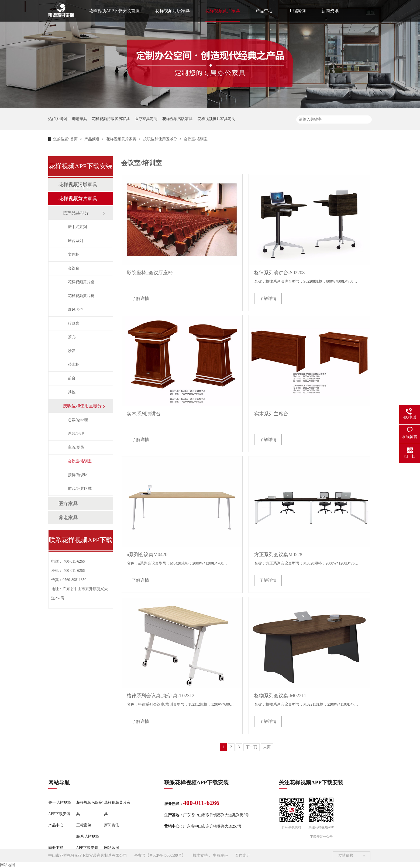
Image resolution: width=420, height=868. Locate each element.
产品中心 (264, 11)
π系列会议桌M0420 (147, 555)
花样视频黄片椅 (81, 296)
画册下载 (56, 848)
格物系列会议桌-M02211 (280, 696)
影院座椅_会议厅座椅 (150, 273)
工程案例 (297, 11)
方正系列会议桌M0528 (278, 555)
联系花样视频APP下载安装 (88, 842)
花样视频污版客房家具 (111, 119)
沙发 (72, 351)
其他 (72, 392)
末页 (267, 747)
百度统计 (243, 855)
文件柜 (74, 254)
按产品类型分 (76, 213)
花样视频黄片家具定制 (216, 119)
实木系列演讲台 (144, 414)
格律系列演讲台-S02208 (279, 273)
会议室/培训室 (196, 139)
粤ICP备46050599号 (166, 855)
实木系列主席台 (271, 414)
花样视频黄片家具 (223, 11)
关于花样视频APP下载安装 (60, 808)
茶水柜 (74, 365)
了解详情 (140, 298)
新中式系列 (77, 227)
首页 (74, 139)
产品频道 (92, 139)
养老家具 (80, 119)
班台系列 (75, 241)
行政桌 (74, 323)
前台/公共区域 (80, 489)
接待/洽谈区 (78, 475)
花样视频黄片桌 (81, 282)
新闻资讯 (330, 11)
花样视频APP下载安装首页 (114, 11)
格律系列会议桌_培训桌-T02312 (161, 696)
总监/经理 (76, 434)
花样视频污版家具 (173, 11)
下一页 (252, 747)
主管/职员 (76, 447)
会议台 (74, 268)
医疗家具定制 (146, 119)
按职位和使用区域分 (161, 139)
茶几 (72, 337)
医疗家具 (68, 504)
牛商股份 (220, 855)
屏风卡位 (75, 310)
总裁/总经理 (78, 420)
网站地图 (112, 848)
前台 (72, 378)
